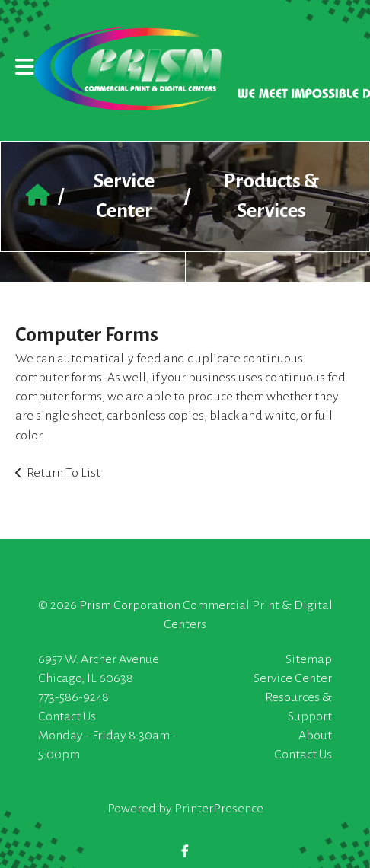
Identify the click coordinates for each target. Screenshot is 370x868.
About (315, 736)
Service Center (293, 678)
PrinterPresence (219, 809)
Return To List (64, 473)
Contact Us (67, 716)
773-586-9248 (73, 697)
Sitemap (309, 659)
